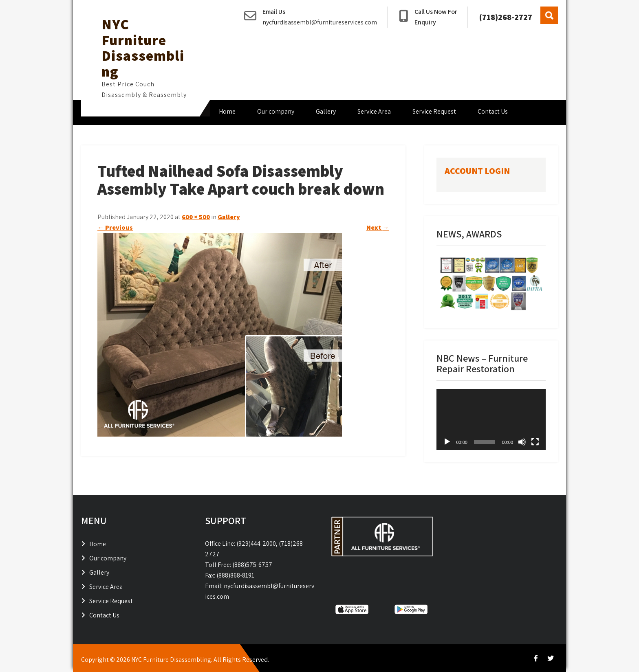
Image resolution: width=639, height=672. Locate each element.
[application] (491, 420)
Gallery (326, 111)
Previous (115, 227)
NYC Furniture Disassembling (143, 48)
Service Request (434, 111)
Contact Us (493, 111)
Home (227, 111)
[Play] (447, 442)
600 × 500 (196, 217)
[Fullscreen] (535, 442)
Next (378, 227)
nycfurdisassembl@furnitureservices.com (320, 22)
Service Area (374, 111)
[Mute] (522, 442)
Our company (276, 111)
